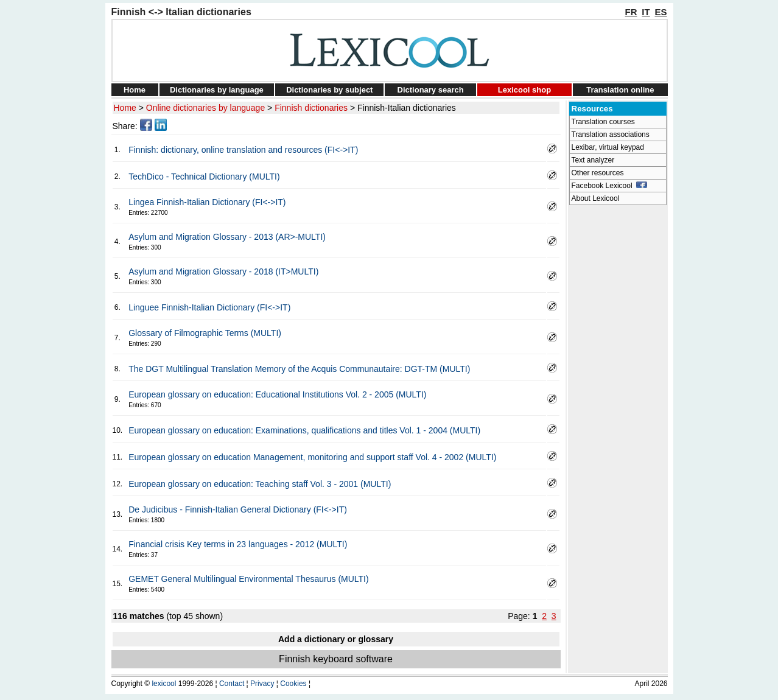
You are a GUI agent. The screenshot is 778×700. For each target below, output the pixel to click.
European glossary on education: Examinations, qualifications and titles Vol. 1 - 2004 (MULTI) (304, 430)
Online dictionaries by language (205, 108)
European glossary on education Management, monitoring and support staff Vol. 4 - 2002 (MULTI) (312, 457)
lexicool (164, 684)
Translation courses (603, 122)
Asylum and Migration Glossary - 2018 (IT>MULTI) (223, 271)
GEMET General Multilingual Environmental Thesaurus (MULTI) (248, 579)
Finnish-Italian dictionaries (407, 108)
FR (631, 12)
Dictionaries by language (217, 90)
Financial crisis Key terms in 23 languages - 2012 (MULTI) (238, 544)
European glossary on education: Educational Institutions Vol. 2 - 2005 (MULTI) (277, 394)
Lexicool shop (524, 90)
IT (646, 12)
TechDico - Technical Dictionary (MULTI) (204, 177)
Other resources (598, 173)
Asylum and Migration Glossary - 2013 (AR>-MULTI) (227, 237)
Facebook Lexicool (610, 186)
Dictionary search (431, 90)
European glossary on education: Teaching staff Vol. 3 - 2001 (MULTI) (260, 484)
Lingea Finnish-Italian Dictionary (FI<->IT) (207, 202)
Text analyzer (593, 160)
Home (135, 90)
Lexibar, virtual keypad (608, 147)
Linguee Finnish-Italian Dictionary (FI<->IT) (209, 307)
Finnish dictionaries (311, 108)
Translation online (620, 90)
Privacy (262, 684)
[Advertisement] (618, 393)
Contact (232, 684)
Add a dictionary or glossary (336, 639)
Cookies (293, 684)
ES (661, 12)
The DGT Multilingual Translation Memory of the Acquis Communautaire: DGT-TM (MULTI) (299, 369)
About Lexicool (596, 198)
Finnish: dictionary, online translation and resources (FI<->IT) (243, 150)
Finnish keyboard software (336, 659)
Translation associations (611, 135)
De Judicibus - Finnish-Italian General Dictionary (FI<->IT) (238, 509)
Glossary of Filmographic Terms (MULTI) (205, 333)
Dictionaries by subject (329, 90)
